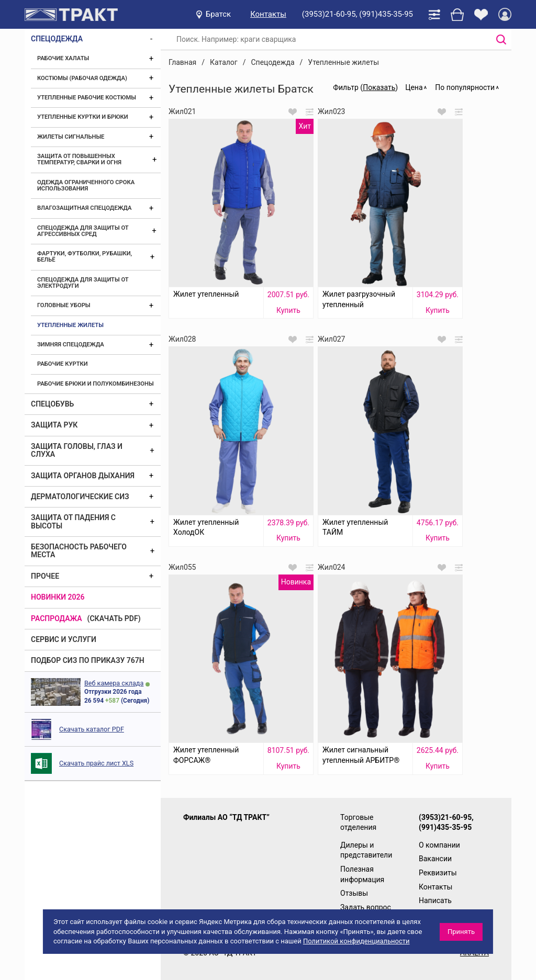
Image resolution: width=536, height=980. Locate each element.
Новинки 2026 (58, 597)
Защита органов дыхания (83, 476)
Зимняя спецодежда (71, 345)
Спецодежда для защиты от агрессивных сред (83, 231)
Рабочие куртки (63, 364)
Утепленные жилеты (70, 325)
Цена (414, 87)
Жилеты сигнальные (71, 137)
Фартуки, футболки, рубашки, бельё (85, 257)
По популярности (465, 87)
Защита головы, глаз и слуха (77, 450)
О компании (439, 845)
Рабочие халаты (63, 58)
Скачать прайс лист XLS (96, 763)
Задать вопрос (366, 907)
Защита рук (54, 425)
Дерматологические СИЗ (80, 497)
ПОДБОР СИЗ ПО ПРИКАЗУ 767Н (88, 660)
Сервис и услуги (64, 639)
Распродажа (57, 618)
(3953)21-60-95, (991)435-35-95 (358, 14)
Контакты (268, 14)
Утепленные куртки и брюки (83, 117)
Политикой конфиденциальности (356, 941)
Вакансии (435, 859)
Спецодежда (57, 39)
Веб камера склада (114, 683)
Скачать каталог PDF (92, 729)
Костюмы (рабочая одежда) (82, 78)
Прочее (45, 576)
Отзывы (354, 893)
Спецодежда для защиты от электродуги (83, 283)
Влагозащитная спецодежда (84, 208)
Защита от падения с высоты (73, 521)
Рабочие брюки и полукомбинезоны (96, 384)
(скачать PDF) (114, 618)
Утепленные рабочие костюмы (87, 98)
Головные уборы (64, 305)
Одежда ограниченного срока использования (86, 185)
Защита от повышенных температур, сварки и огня (79, 159)
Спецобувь (52, 404)
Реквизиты (438, 873)
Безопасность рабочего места (79, 551)
